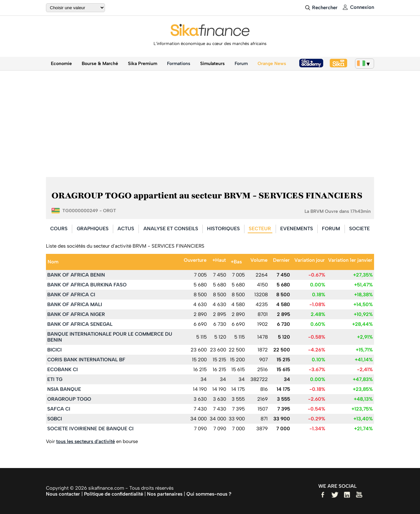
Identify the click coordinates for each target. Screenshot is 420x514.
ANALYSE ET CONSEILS (171, 229)
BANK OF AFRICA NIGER (76, 314)
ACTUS (126, 229)
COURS (59, 229)
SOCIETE (359, 229)
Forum (241, 64)
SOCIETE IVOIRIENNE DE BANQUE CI (90, 429)
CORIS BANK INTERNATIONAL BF (86, 360)
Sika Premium (143, 64)
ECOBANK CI (63, 369)
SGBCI (55, 419)
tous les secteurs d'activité (85, 441)
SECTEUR (260, 229)
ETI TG (55, 379)
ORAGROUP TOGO (69, 399)
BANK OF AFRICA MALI (75, 304)
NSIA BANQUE (64, 389)
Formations (179, 64)
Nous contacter (63, 494)
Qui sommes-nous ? (209, 494)
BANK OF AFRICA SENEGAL (80, 324)
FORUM (331, 229)
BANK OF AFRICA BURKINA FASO (87, 285)
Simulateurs (212, 64)
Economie (61, 64)
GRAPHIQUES (93, 229)
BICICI (54, 350)
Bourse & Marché (100, 64)
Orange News (272, 64)
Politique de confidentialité (114, 494)
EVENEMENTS (297, 229)
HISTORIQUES (223, 229)
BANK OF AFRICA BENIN (76, 275)
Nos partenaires (165, 494)
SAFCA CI (59, 409)
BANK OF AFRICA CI (71, 295)
